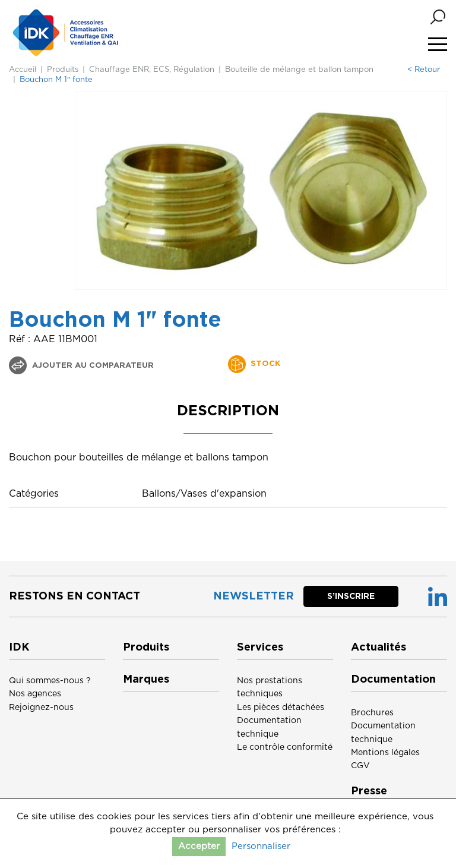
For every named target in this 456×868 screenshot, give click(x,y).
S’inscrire (351, 596)
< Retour (424, 70)
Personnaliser (261, 846)
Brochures (372, 713)
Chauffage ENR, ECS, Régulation (152, 70)
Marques (146, 680)
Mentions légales (385, 753)
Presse (369, 791)
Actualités (379, 648)
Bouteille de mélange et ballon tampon (299, 70)
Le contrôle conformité (285, 747)
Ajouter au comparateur (92, 366)
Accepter (199, 846)
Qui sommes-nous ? (50, 681)
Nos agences (35, 694)
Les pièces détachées (281, 708)
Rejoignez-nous (41, 708)
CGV (360, 766)
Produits (63, 70)
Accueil (23, 70)
